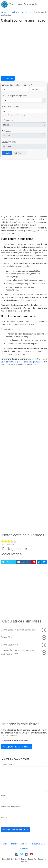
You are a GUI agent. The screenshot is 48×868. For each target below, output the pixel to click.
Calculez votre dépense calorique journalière (22, 362)
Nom (4, 796)
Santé (27, 12)
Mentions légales (19, 844)
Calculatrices (17, 12)
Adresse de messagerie (11, 807)
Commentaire (7, 764)
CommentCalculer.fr (19, 4)
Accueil (7, 12)
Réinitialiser (19, 153)
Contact (24, 849)
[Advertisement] (24, 49)
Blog (5, 844)
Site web (4, 817)
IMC (36, 365)
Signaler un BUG (38, 844)
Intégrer (8, 78)
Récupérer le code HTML (17, 747)
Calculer (7, 153)
